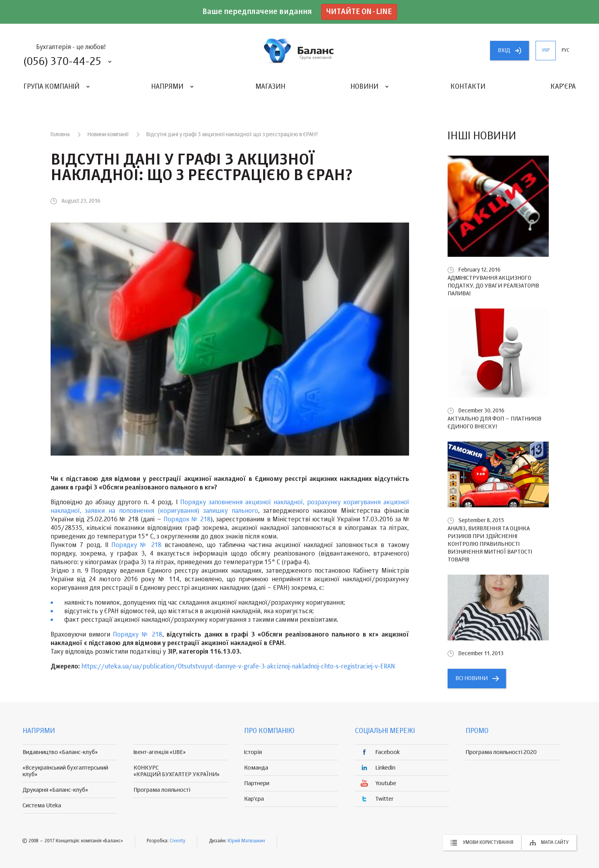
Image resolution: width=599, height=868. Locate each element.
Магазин (270, 87)
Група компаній (51, 87)
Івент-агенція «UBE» (160, 752)
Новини (364, 87)
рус (566, 51)
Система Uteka (42, 806)
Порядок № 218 (187, 520)
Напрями (167, 87)
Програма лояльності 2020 (501, 752)
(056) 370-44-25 (62, 62)
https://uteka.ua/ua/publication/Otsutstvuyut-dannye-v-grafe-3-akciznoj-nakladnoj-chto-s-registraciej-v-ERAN (238, 667)
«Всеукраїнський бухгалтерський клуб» (65, 771)
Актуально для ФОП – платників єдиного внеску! (494, 423)
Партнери (257, 783)
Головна (60, 135)
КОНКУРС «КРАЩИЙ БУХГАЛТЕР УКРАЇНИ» (177, 771)
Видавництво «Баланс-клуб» (60, 752)
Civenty (177, 841)
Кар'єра (563, 87)
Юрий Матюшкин (246, 841)
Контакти (468, 87)
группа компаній (300, 51)
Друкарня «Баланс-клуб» (55, 790)
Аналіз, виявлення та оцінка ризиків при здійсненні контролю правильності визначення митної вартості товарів (490, 544)
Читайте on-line (359, 12)
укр (546, 51)
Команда (256, 768)
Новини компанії (108, 135)
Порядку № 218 (136, 545)
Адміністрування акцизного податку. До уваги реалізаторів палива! (493, 286)
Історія (253, 752)
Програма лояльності (162, 790)
